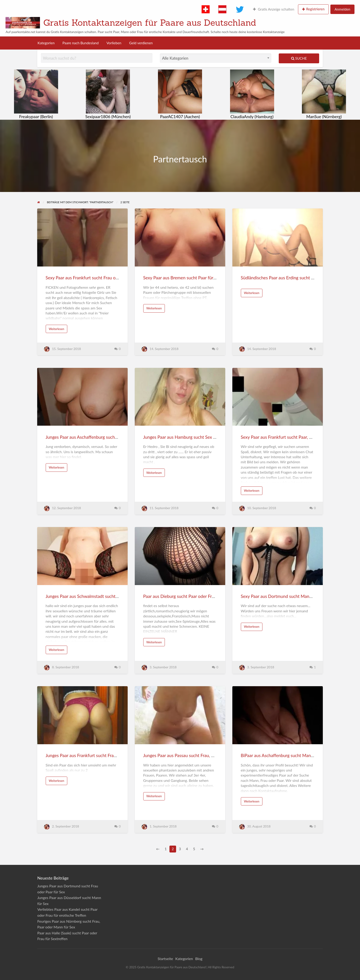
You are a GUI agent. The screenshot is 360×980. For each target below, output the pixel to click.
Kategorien (46, 43)
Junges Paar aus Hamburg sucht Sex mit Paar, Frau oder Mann (202, 437)
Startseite (165, 959)
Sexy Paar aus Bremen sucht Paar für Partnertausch (192, 278)
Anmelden (342, 9)
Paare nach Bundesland (81, 43)
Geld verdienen (141, 43)
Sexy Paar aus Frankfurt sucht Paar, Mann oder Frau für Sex (298, 437)
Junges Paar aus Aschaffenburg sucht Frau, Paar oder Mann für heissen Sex (117, 437)
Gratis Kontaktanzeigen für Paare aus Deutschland (150, 22)
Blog (199, 959)
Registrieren (315, 9)
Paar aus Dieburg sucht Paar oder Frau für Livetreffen (194, 596)
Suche (299, 58)
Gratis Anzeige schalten (274, 9)
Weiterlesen (56, 329)
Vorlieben (114, 43)
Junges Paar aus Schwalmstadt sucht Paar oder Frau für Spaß (104, 596)
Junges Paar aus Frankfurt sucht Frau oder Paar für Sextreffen (104, 755)
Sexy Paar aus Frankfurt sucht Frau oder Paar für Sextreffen (102, 278)
